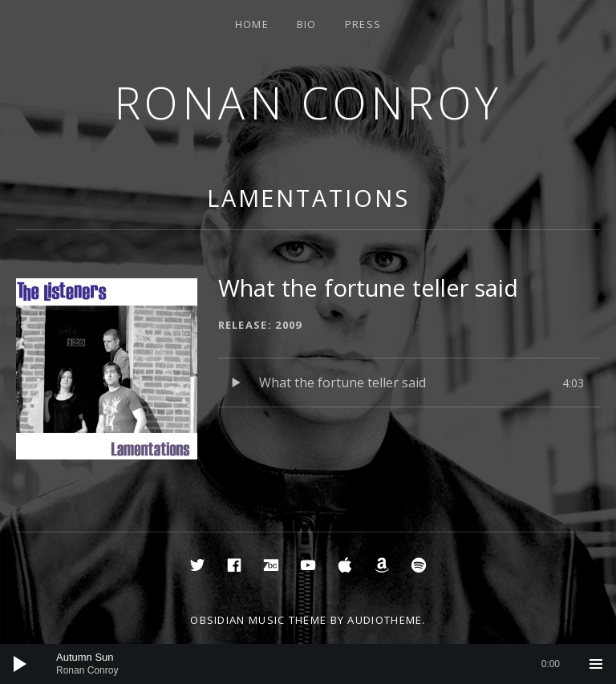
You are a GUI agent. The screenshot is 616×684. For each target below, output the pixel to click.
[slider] (308, 664)
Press (363, 24)
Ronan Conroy (308, 102)
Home (252, 24)
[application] (308, 664)
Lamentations (308, 198)
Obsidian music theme (258, 620)
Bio (307, 24)
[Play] (20, 664)
